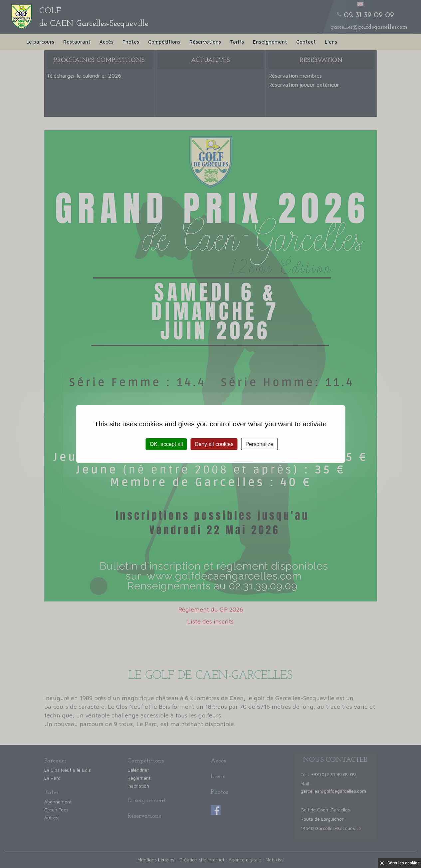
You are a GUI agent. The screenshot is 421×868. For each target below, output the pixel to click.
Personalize (259, 444)
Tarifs (237, 42)
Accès (106, 42)
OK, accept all (166, 444)
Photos (131, 42)
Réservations (205, 42)
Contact (306, 42)
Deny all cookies (214, 444)
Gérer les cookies (404, 863)
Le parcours (40, 42)
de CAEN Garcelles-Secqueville (94, 17)
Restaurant (77, 42)
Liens (331, 42)
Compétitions (164, 42)
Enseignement (270, 42)
